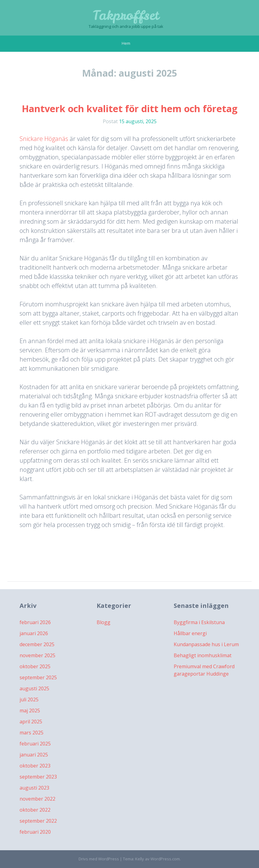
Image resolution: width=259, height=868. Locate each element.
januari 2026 (34, 633)
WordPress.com (165, 859)
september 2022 (38, 821)
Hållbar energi (190, 633)
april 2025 (31, 722)
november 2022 (37, 799)
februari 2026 (35, 622)
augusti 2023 (34, 788)
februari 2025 (35, 744)
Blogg (104, 622)
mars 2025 (31, 733)
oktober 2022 (35, 810)
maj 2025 (30, 711)
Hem (126, 43)
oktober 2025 (35, 666)
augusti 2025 (34, 688)
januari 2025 (34, 755)
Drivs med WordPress (99, 859)
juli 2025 (29, 699)
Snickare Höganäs (44, 139)
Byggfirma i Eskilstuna (199, 622)
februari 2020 (35, 832)
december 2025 (37, 644)
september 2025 (38, 677)
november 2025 (37, 655)
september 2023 (38, 777)
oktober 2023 (35, 766)
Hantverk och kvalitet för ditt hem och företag (130, 109)
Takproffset (126, 15)
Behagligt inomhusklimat (203, 655)
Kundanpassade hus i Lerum (206, 644)
